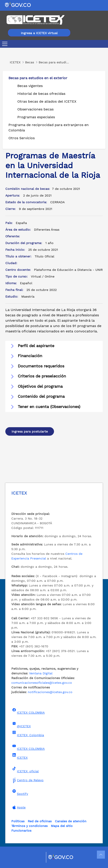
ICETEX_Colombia (28, 734)
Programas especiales (36, 117)
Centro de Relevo (27, 780)
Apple (18, 807)
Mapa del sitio (62, 826)
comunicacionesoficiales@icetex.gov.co (42, 683)
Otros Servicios (22, 138)
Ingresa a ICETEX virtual (39, 33)
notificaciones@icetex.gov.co (50, 692)
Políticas (18, 821)
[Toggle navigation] (6, 44)
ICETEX (19, 756)
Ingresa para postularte (30, 431)
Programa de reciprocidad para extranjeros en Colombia (49, 127)
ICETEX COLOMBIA (28, 711)
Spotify (20, 792)
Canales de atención (71, 821)
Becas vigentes (30, 86)
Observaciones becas (35, 109)
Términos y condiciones (29, 826)
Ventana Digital (41, 673)
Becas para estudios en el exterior (38, 78)
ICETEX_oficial (25, 770)
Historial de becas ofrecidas (41, 94)
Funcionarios (21, 831)
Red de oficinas (40, 821)
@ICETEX (21, 725)
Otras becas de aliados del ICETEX (47, 101)
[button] (54, 346)
